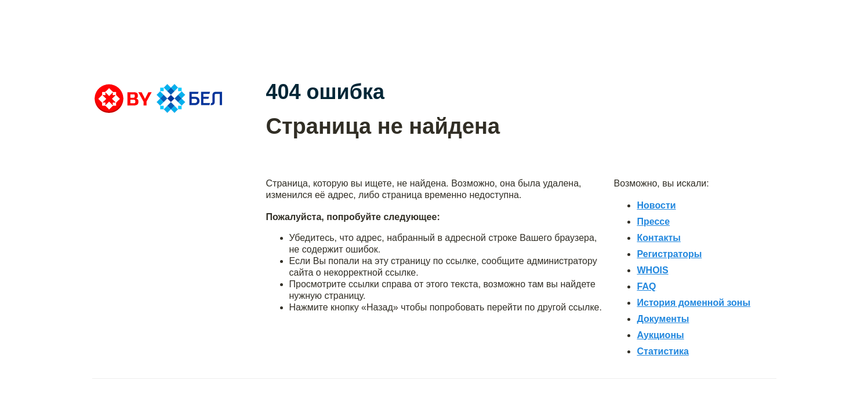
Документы (663, 319)
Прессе (653, 222)
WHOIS (652, 270)
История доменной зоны (693, 303)
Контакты (658, 238)
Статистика (662, 351)
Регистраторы (669, 254)
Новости (656, 205)
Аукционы (660, 335)
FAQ (646, 286)
